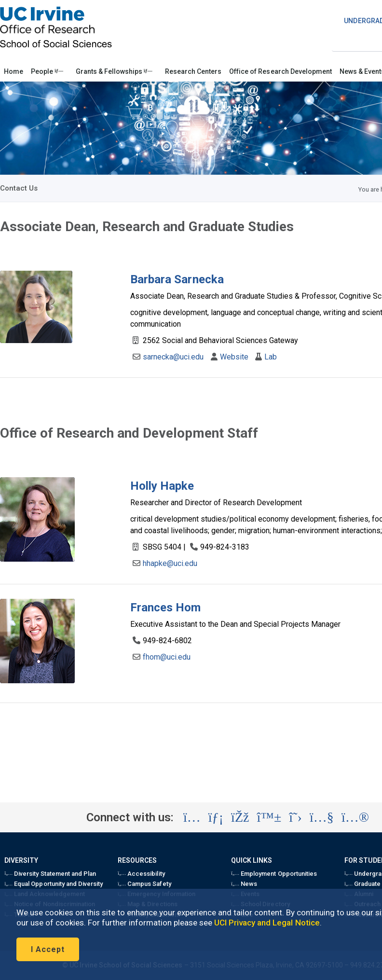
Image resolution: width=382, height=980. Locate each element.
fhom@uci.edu (167, 657)
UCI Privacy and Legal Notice (267, 923)
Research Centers (193, 71)
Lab (271, 357)
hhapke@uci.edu (170, 563)
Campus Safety (144, 884)
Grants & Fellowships (114, 71)
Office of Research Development (280, 71)
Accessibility (141, 874)
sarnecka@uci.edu (173, 357)
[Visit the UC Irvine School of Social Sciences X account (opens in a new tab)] (295, 817)
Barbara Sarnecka (177, 279)
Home (14, 71)
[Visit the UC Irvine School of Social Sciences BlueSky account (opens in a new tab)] (269, 817)
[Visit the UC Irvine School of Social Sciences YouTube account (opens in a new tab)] (322, 817)
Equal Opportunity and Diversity (54, 884)
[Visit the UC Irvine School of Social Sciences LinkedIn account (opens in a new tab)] (216, 817)
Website (234, 357)
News (244, 884)
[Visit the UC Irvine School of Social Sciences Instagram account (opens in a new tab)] (192, 817)
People (47, 71)
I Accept (48, 949)
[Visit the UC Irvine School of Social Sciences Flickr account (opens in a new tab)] (355, 817)
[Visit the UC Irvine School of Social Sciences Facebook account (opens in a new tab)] (240, 817)
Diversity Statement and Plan (50, 874)
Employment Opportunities (274, 874)
